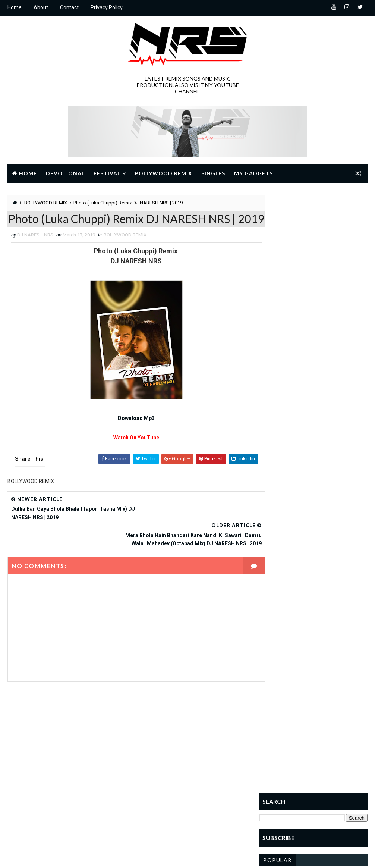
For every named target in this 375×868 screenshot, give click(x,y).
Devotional (65, 173)
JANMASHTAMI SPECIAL (163, 788)
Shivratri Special (197, 814)
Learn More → (33, 805)
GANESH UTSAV (155, 775)
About (41, 7)
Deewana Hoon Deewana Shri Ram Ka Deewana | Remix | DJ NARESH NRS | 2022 (329, 445)
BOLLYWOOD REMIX (46, 203)
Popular (278, 363)
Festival (107, 173)
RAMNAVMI (193, 801)
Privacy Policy (107, 7)
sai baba (149, 814)
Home (15, 7)
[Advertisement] (313, 242)
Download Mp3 (130, 436)
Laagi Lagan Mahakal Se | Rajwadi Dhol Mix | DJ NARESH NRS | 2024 (330, 414)
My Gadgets (253, 173)
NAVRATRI (149, 801)
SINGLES (148, 827)
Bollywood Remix (164, 173)
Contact (69, 7)
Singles (213, 173)
